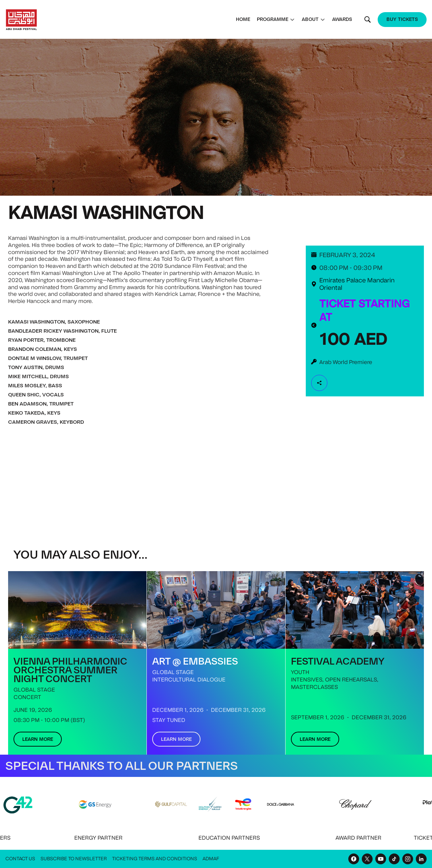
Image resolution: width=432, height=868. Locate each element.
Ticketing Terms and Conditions (155, 859)
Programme (273, 19)
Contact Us (20, 859)
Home (243, 19)
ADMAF (211, 859)
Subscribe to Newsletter (74, 859)
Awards (342, 19)
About (310, 19)
